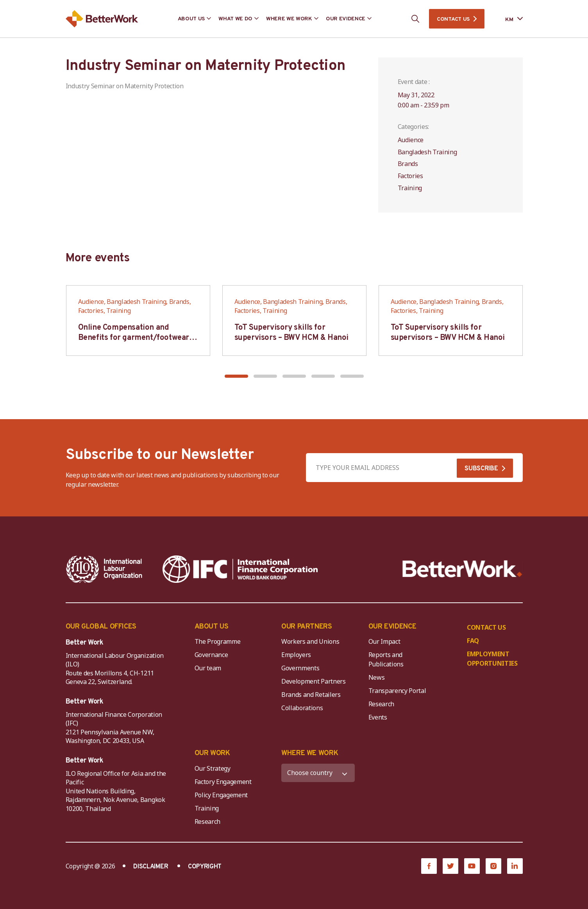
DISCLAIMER (151, 867)
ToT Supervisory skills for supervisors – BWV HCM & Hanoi (291, 333)
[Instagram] (493, 866)
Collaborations (302, 708)
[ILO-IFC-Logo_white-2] (104, 569)
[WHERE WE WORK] (318, 773)
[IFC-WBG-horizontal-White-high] (240, 569)
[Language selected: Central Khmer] (508, 19)
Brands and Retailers (311, 695)
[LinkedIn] (515, 866)
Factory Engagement (223, 782)
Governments (300, 668)
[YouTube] (472, 866)
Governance (211, 655)
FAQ (473, 641)
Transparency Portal (397, 691)
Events (378, 717)
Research (381, 704)
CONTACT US (453, 19)
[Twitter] (450, 866)
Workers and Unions (310, 641)
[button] (236, 376)
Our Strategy (213, 768)
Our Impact (384, 641)
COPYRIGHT (205, 867)
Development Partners (314, 681)
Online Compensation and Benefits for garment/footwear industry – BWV (134, 338)
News (377, 677)
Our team (208, 668)
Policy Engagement (223, 795)
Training (207, 808)
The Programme (218, 641)
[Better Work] (462, 569)
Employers (296, 655)
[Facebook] (429, 866)
